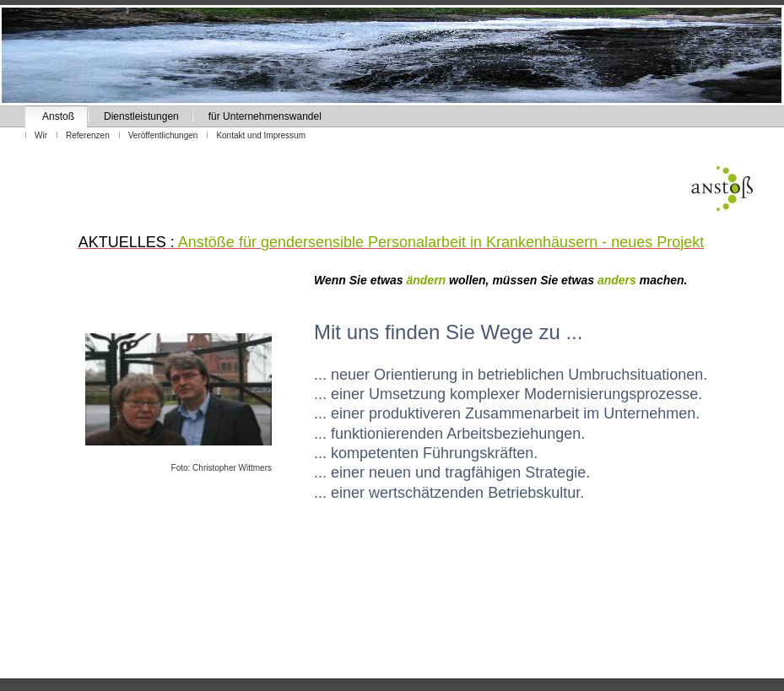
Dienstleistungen (141, 116)
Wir (41, 135)
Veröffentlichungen (163, 135)
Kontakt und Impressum (261, 135)
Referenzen (88, 135)
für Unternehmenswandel (265, 116)
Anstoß (58, 116)
